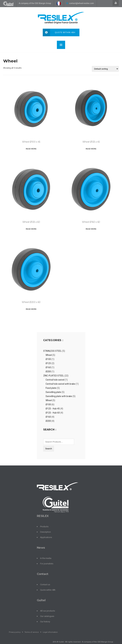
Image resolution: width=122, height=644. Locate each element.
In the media (46, 558)
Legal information (50, 632)
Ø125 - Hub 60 (53, 413)
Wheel (49, 355)
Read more (31, 149)
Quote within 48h (59, 32)
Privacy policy (15, 632)
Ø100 (48, 359)
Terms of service (32, 632)
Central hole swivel (55, 380)
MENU (61, 45)
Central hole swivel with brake (60, 384)
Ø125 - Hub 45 (53, 409)
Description (46, 532)
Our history (45, 622)
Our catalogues (47, 616)
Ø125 (48, 363)
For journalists (47, 564)
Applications (46, 537)
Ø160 (48, 367)
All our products (48, 611)
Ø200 (48, 372)
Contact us (45, 585)
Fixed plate (51, 388)
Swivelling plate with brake (59, 396)
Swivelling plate (53, 392)
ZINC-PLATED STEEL (54, 376)
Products (44, 527)
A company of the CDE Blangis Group (35, 3)
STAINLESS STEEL (52, 351)
